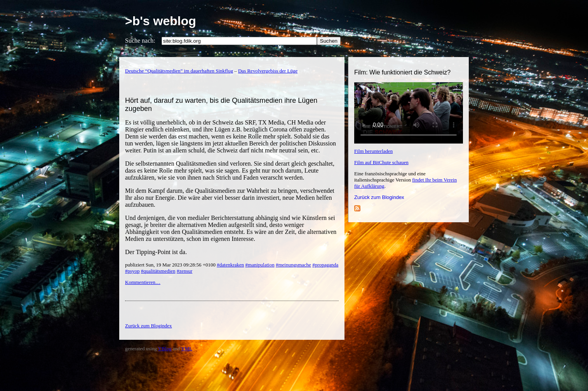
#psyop (132, 271)
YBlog (165, 349)
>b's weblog (161, 21)
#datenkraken (230, 265)
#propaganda (325, 265)
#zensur (184, 271)
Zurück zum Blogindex (379, 197)
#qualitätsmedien (158, 271)
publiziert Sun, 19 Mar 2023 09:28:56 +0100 (171, 265)
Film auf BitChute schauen (381, 162)
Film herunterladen (373, 151)
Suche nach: (140, 41)
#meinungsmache (293, 265)
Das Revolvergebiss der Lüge (268, 71)
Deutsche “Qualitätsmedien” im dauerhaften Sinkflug (179, 71)
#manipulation (260, 265)
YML (187, 349)
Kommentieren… (143, 282)
